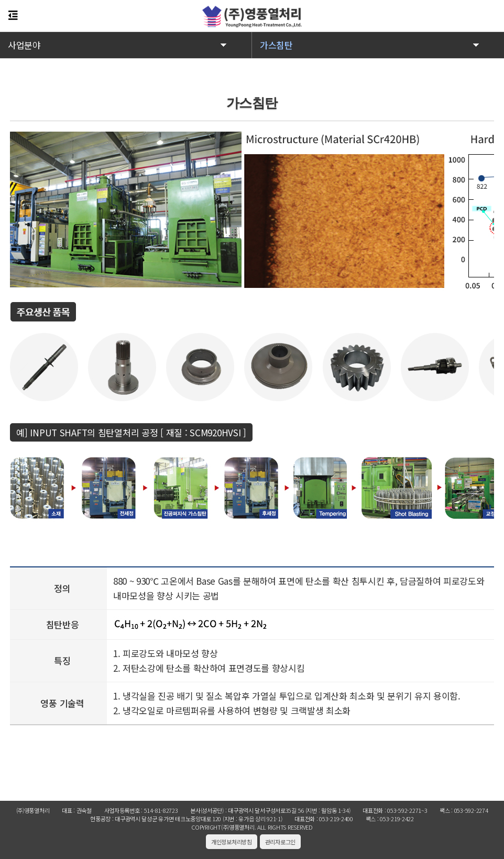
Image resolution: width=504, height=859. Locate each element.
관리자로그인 (280, 842)
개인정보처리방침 (232, 842)
